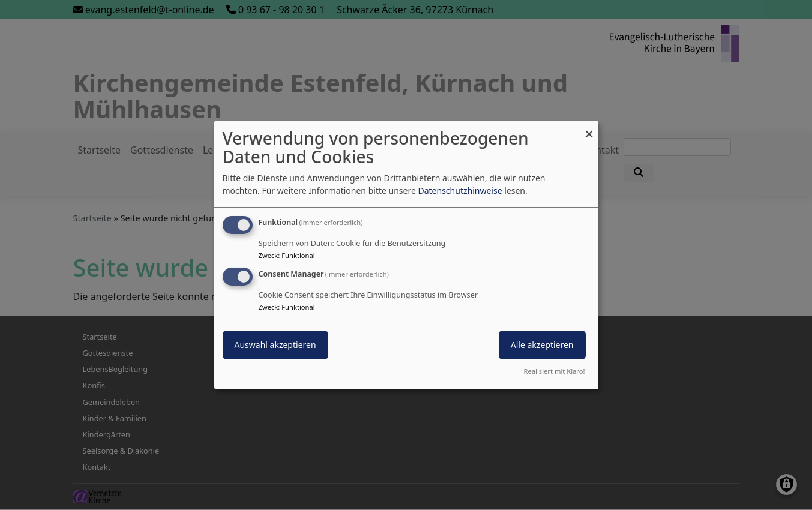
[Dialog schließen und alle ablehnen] (589, 128)
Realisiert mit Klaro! (555, 371)
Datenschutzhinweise (460, 190)
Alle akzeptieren (542, 345)
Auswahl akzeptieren (275, 345)
